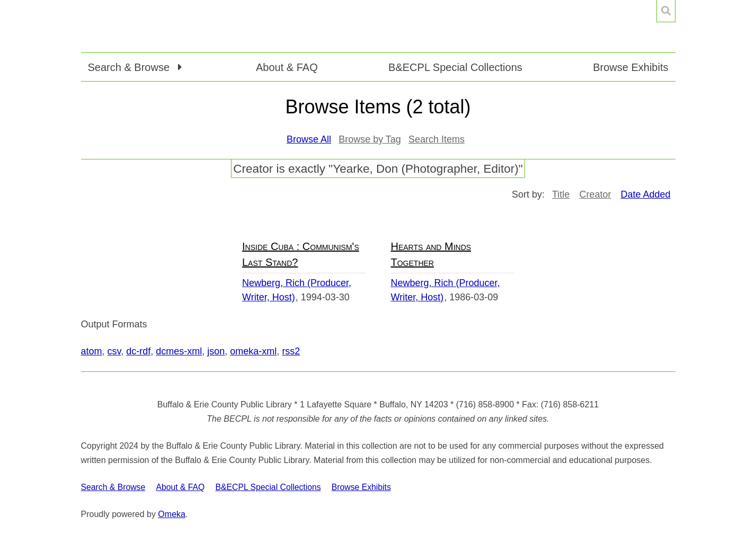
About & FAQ (287, 67)
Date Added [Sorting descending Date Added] (645, 194)
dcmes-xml (179, 351)
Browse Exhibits (630, 67)
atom (92, 351)
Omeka (172, 514)
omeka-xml (253, 351)
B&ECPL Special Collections (455, 67)
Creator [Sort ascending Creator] (595, 194)
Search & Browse (113, 487)
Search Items (437, 139)
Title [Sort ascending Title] (561, 194)
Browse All (309, 139)
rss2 (291, 351)
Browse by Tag (370, 139)
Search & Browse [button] (130, 67)
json (216, 351)
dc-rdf (138, 351)
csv (114, 351)
